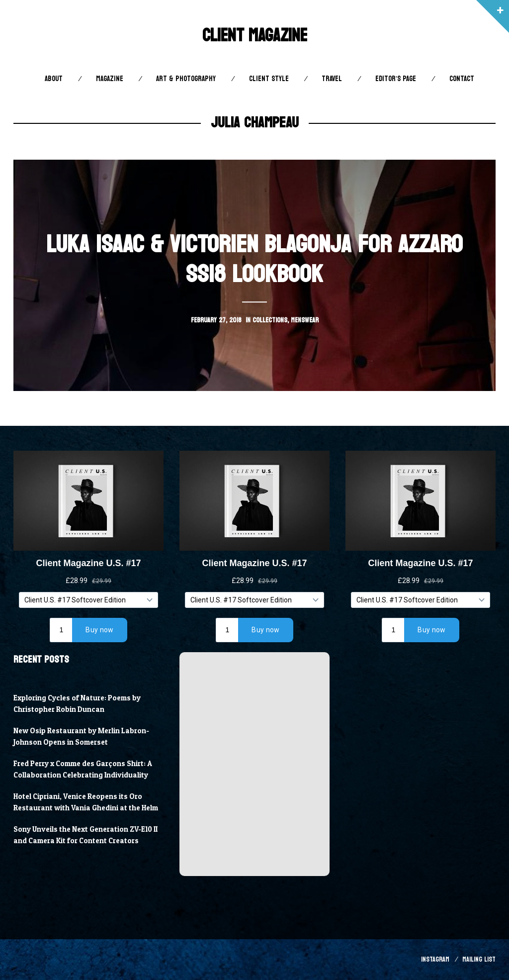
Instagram (435, 959)
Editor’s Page (396, 79)
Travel (332, 79)
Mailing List (479, 959)
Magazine (110, 79)
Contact (462, 79)
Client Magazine (255, 36)
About (54, 79)
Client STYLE (269, 79)
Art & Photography (186, 79)
